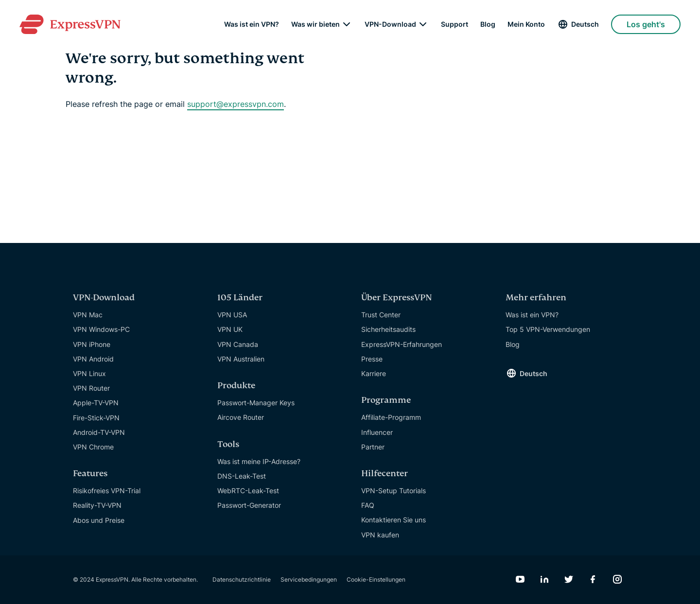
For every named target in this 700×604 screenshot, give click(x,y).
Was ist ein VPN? (252, 24)
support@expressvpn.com (236, 104)
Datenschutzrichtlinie (242, 579)
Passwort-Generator (249, 505)
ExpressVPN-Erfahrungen (402, 344)
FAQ (368, 505)
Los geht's (646, 24)
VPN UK (230, 329)
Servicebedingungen (309, 579)
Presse (372, 359)
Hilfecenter (385, 474)
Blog (488, 24)
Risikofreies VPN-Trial (107, 491)
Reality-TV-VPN (97, 505)
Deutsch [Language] (585, 24)
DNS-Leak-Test (242, 476)
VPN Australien (241, 359)
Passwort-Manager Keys (256, 403)
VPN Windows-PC (101, 329)
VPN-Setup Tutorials (394, 491)
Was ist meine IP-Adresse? (259, 461)
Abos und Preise (99, 520)
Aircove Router (241, 417)
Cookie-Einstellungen (376, 579)
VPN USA (232, 315)
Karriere (374, 373)
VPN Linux (89, 373)
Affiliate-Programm (391, 417)
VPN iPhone (92, 344)
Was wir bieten (315, 24)
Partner (373, 447)
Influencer (377, 432)
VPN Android (93, 359)
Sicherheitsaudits (388, 329)
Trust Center (381, 315)
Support (455, 24)
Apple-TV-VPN (96, 403)
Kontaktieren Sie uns (394, 520)
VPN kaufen (380, 535)
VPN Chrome (93, 447)
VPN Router (91, 388)
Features (90, 474)
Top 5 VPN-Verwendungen (548, 329)
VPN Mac (88, 315)
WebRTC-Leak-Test (248, 491)
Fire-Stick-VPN (96, 418)
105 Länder (240, 298)
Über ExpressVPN (397, 298)
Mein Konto (526, 24)
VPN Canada (238, 344)
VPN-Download (390, 24)
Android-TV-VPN (99, 432)
